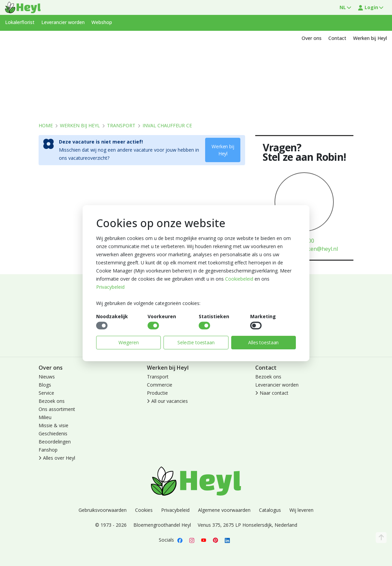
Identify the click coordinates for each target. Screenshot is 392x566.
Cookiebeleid (239, 279)
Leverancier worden (63, 22)
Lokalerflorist (20, 22)
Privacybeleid (110, 287)
